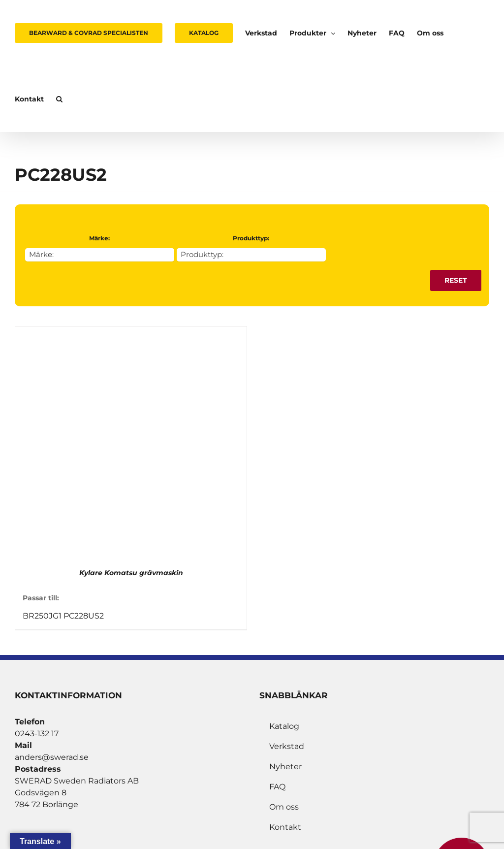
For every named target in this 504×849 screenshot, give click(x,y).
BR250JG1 (42, 616)
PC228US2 (84, 616)
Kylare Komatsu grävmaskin (131, 573)
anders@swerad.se (52, 757)
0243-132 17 (37, 734)
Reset (456, 280)
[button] (59, 99)
